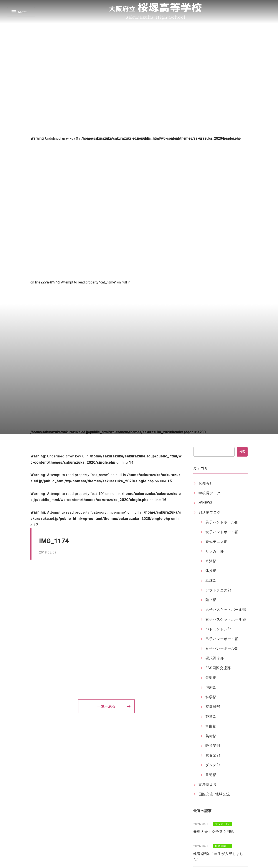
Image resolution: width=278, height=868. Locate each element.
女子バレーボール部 (222, 648)
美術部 (211, 736)
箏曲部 (211, 726)
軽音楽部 (213, 746)
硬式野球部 (215, 658)
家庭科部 (213, 707)
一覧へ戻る (107, 706)
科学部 (211, 697)
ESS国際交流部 (218, 668)
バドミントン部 (218, 629)
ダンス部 (213, 765)
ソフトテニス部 (218, 590)
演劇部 (211, 687)
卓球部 (211, 581)
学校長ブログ (210, 493)
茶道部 (211, 717)
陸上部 (211, 600)
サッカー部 (215, 551)
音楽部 (211, 678)
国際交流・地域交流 (214, 794)
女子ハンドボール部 (222, 532)
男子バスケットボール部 (226, 610)
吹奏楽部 (213, 755)
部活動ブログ (210, 512)
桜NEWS (206, 503)
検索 (242, 452)
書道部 (211, 775)
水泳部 (211, 561)
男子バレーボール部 (222, 639)
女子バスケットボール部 (226, 619)
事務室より (208, 785)
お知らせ (206, 483)
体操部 (211, 571)
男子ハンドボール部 (222, 522)
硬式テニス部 (217, 542)
